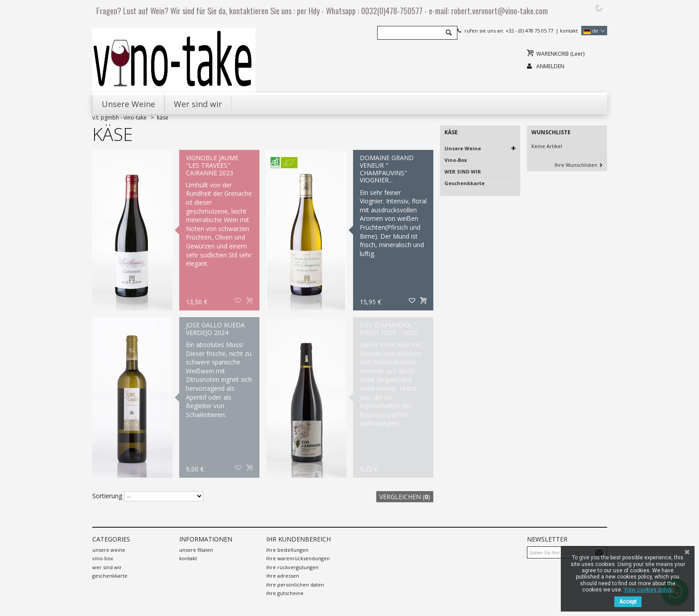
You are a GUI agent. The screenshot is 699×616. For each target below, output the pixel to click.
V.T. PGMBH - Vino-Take (119, 118)
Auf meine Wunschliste (238, 301)
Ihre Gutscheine (285, 593)
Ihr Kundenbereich (298, 539)
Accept (628, 602)
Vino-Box (456, 160)
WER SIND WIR (463, 172)
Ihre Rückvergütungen (292, 567)
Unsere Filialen (196, 550)
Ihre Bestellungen (287, 550)
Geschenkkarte (465, 183)
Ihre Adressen (283, 576)
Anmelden (550, 66)
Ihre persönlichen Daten (295, 585)
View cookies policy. (648, 590)
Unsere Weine (463, 148)
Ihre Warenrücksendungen (298, 558)
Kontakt (569, 31)
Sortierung (107, 496)
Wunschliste (551, 132)
